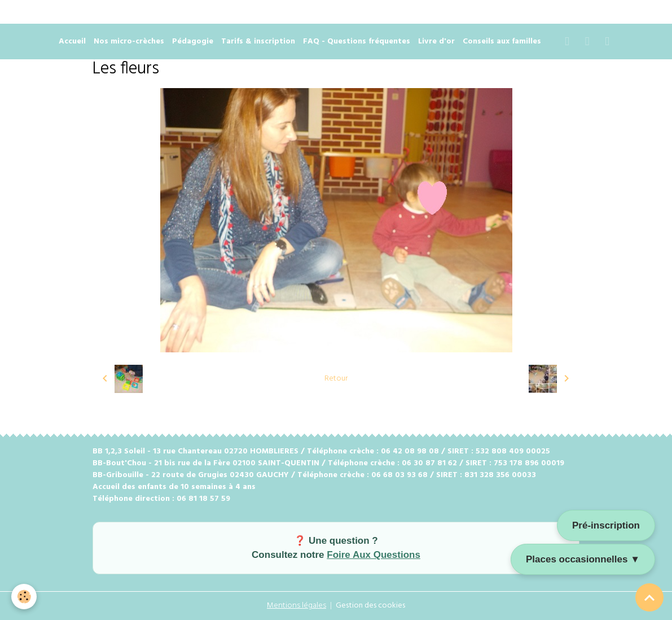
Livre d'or (436, 42)
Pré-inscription (606, 525)
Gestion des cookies (370, 606)
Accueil (72, 42)
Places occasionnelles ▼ (583, 559)
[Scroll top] (649, 597)
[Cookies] (24, 597)
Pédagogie (193, 42)
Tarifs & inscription (258, 42)
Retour (336, 379)
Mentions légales (297, 606)
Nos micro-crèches (129, 42)
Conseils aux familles (502, 42)
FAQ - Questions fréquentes (357, 42)
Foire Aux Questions (374, 555)
